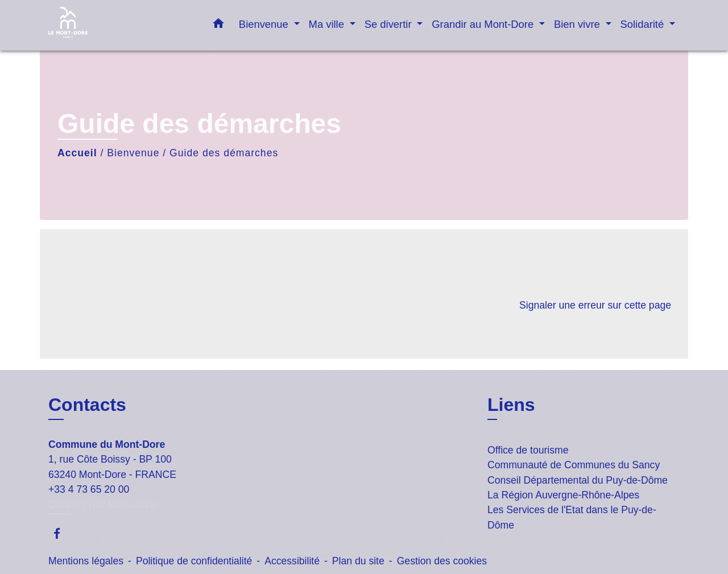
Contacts (87, 405)
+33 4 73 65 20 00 (89, 489)
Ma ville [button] (328, 24)
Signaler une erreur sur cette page (595, 305)
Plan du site (358, 561)
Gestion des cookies (442, 561)
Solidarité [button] (644, 24)
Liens (511, 405)
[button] (218, 26)
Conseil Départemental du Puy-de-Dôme (578, 480)
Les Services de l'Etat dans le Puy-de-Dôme (572, 517)
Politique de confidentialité (194, 561)
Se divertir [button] (390, 24)
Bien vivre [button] (578, 24)
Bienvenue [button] (265, 24)
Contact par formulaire (102, 504)
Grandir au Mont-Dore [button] (484, 24)
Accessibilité (292, 561)
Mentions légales (86, 561)
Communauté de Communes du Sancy (574, 465)
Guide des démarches (224, 153)
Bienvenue (133, 153)
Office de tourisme (528, 450)
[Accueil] (119, 25)
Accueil (77, 153)
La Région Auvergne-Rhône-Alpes (563, 495)
